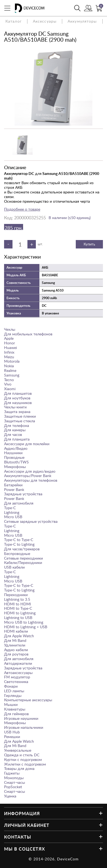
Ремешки (12, 737)
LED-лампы (14, 691)
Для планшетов (18, 393)
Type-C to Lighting (19, 544)
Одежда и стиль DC (22, 755)
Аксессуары (45, 21)
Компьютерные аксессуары (28, 700)
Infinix (9, 352)
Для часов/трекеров (22, 549)
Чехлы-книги (15, 407)
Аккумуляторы (82, 21)
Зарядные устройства (23, 494)
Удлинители (15, 645)
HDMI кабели (16, 631)
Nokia (9, 366)
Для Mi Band (15, 640)
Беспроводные (17, 553)
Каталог (14, 21)
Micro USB (13, 517)
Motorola (12, 361)
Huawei (10, 347)
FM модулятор (17, 677)
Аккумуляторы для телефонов (31, 480)
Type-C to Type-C (19, 540)
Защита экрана (17, 412)
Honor (10, 343)
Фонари (11, 686)
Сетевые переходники (23, 558)
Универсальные (18, 750)
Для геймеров (16, 714)
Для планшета (17, 439)
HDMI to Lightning (20, 613)
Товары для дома (19, 768)
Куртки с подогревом (23, 759)
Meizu (9, 357)
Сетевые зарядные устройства (31, 521)
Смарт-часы (15, 782)
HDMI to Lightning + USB (26, 627)
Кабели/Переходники (23, 562)
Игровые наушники (21, 718)
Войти (88, 9)
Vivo (8, 384)
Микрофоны (15, 467)
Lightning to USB (18, 617)
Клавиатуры (15, 709)
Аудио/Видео (16, 448)
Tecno (9, 380)
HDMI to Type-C (18, 608)
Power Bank (14, 489)
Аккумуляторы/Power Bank (28, 476)
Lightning (12, 512)
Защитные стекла (20, 421)
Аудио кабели (16, 650)
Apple (9, 338)
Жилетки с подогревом (25, 764)
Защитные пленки (20, 416)
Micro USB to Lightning (24, 622)
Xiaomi (10, 389)
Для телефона (17, 425)
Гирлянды (13, 695)
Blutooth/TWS (16, 462)
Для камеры (15, 430)
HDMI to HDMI (18, 604)
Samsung (12, 375)
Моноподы (14, 778)
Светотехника (16, 682)
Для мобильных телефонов (28, 334)
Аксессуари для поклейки (27, 444)
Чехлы (10, 329)
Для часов (13, 434)
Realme (10, 370)
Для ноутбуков (17, 398)
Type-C (10, 508)
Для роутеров (16, 654)
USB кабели (14, 567)
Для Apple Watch (19, 636)
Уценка (10, 796)
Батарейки (13, 485)
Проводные (14, 457)
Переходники (16, 595)
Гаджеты (12, 773)
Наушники (13, 453)
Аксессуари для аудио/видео (30, 471)
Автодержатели (18, 663)
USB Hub (12, 732)
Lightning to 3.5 (17, 599)
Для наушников (18, 403)
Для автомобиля (19, 503)
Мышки (11, 704)
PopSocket (13, 787)
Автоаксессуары (18, 673)
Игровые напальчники (24, 727)
